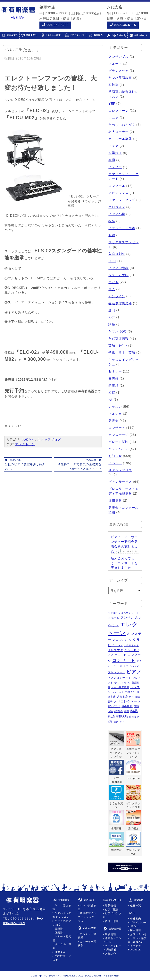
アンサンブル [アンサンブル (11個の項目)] (131, 618)
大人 (112, 289)
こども (113, 282)
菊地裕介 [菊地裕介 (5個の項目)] (134, 717)
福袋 (112, 221)
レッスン (115, 407)
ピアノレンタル (112, 915)
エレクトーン (25, 444)
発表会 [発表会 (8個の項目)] (119, 711)
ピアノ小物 (117, 214)
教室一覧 (135, 906)
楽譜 (112, 160)
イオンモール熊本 (122, 228)
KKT (112, 317)
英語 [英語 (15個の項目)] (111, 716)
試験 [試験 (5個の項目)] (110, 722)
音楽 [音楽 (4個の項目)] (116, 722)
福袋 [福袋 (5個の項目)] (127, 711)
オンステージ (118, 435)
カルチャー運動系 (87, 936)
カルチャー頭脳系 (87, 943)
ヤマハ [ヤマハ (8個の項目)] (119, 682)
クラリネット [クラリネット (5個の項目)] (131, 646)
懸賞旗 (113, 385)
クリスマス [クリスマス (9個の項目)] (116, 650)
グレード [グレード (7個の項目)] (121, 655)
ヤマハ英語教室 (120, 78)
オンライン (117, 296)
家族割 (113, 85)
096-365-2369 (14, 923)
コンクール (117, 186)
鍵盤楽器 (60, 952)
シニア (113, 118)
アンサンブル (118, 57)
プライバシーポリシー (137, 924)
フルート (115, 64)
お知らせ (29, 440)
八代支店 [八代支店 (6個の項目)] (122, 697)
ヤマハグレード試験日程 (112, 948)
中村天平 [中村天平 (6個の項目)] (130, 692)
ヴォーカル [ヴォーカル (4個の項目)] (118, 692)
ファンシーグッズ (122, 200)
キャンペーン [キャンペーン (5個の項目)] (124, 640)
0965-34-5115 (125, 25)
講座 (112, 324)
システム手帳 (118, 275)
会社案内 (18, 18)
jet (110, 400)
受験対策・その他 (62, 958)
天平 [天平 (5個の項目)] (132, 697)
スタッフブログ (49, 440)
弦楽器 (58, 933)
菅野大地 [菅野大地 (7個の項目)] (122, 717)
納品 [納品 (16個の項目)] (134, 711)
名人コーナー (118, 132)
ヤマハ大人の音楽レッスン (62, 915)
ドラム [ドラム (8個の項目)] (128, 666)
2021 (112, 261)
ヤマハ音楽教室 (62, 907)
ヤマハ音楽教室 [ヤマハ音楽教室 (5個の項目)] (120, 687)
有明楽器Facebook (134, 948)
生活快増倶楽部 (120, 303)
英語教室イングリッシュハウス (87, 917)
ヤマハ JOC (117, 331)
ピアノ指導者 (118, 268)
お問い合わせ (138, 934)
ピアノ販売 (111, 909)
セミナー (115, 371)
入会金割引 (117, 254)
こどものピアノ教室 (62, 923)
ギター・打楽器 (62, 938)
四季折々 (115, 153)
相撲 (112, 393)
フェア (113, 146)
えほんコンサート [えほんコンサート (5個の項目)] (129, 613)
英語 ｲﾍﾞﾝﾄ (118, 346)
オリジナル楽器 (120, 139)
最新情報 (110, 906)
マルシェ (115, 414)
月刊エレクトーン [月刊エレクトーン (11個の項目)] (127, 701)
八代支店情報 (118, 339)
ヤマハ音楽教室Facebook (137, 940)
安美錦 (113, 378)
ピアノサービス (120, 482)
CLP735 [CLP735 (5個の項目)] (112, 613)
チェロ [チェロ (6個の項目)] (118, 666)
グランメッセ (118, 71)
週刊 (112, 310)
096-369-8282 (58, 25)
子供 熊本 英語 (122, 353)
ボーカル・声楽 (62, 946)
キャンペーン (118, 449)
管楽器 (58, 929)
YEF (112, 104)
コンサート (117, 428)
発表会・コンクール (112, 940)
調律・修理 (111, 921)
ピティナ (115, 167)
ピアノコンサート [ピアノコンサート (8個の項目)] (119, 678)
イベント (115, 463)
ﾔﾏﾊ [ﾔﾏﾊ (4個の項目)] (122, 722)
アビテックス (118, 193)
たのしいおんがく (122, 125)
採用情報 (115, 501)
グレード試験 (118, 442)
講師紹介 (110, 954)
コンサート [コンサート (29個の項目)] (124, 660)
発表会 (113, 421)
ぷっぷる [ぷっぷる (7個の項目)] (113, 618)
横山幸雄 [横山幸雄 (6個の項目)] (127, 706)
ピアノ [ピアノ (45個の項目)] (134, 672)
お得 (112, 235)
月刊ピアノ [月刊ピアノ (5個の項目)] (114, 706)
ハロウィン (117, 207)
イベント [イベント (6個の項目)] (113, 625)
